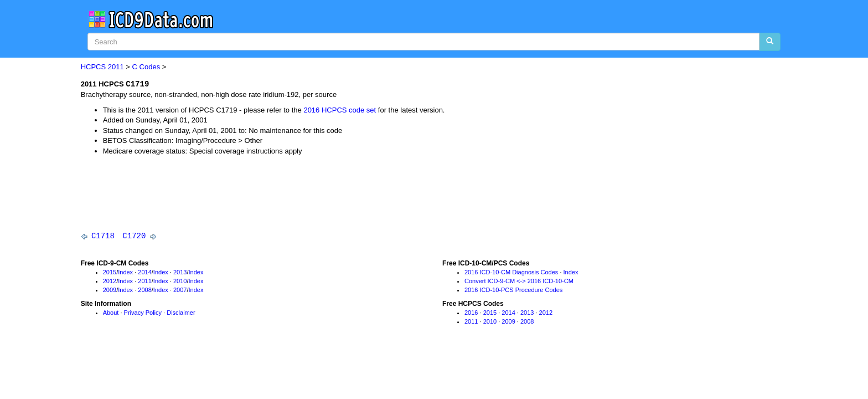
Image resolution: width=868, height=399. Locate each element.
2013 (180, 273)
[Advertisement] (282, 193)
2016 (471, 314)
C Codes (146, 67)
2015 (110, 273)
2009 (110, 290)
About (111, 314)
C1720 (134, 236)
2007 (180, 290)
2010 (180, 282)
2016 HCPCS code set (340, 110)
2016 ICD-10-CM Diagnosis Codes (511, 273)
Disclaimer (181, 314)
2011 (116, 67)
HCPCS (94, 67)
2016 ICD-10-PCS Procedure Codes (513, 290)
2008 (144, 290)
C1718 (103, 236)
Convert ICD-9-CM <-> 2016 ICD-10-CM (519, 282)
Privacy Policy (143, 314)
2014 (144, 273)
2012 (110, 282)
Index (125, 273)
